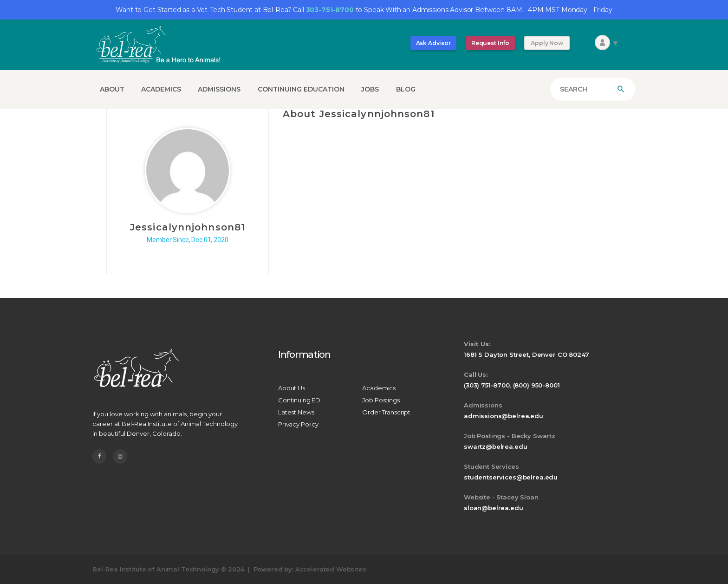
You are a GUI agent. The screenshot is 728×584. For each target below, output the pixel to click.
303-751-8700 (330, 10)
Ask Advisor (433, 43)
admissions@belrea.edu (504, 416)
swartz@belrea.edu (495, 446)
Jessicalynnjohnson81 (188, 227)
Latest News (296, 412)
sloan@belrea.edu (494, 508)
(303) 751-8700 (487, 385)
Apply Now (547, 43)
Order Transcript (386, 412)
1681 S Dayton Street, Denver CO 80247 (526, 354)
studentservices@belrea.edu (511, 477)
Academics (379, 388)
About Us (292, 388)
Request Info (490, 43)
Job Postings (381, 400)
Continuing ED (299, 400)
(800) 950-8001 (536, 385)
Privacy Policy (298, 424)
